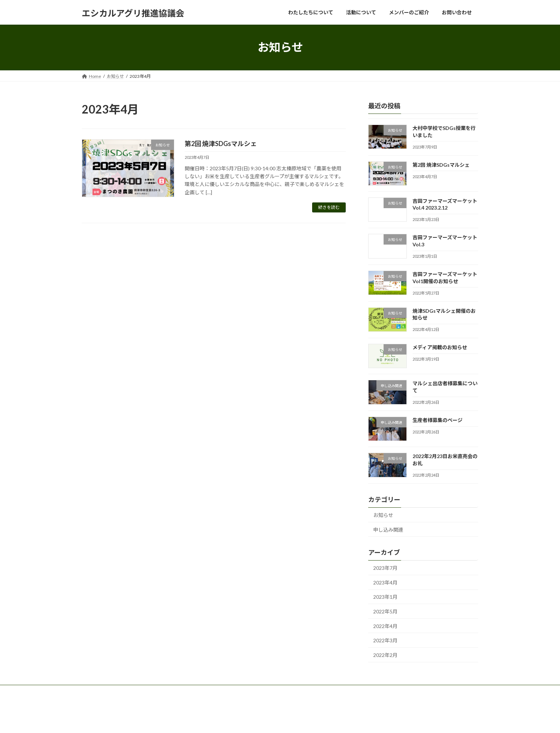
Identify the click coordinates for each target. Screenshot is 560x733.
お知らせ (383, 515)
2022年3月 (385, 640)
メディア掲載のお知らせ (440, 347)
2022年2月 (385, 655)
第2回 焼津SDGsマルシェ (221, 144)
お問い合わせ (242, 691)
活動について (154, 691)
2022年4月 (385, 626)
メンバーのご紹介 (198, 691)
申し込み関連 (388, 529)
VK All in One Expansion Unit (301, 721)
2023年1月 (385, 597)
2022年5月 (385, 611)
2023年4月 (385, 582)
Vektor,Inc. (344, 721)
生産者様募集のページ (437, 420)
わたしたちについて (108, 691)
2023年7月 (385, 568)
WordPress (217, 721)
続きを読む (329, 207)
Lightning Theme (254, 721)
